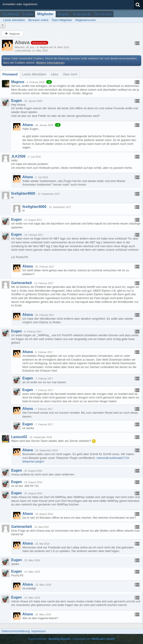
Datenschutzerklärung (16, 631)
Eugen (17, 101)
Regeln (63, 14)
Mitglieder (45, 14)
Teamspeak (82, 14)
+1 (58, 125)
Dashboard (11, 14)
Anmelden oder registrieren (20, 4)
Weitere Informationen (50, 63)
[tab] (10, 74)
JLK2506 (18, 156)
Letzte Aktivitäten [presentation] (34, 74)
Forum (28, 14)
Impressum (38, 631)
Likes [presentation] (55, 74)
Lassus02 (19, 437)
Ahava (28, 125)
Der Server (103, 14)
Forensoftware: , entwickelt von (72, 639)
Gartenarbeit (22, 283)
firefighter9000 (23, 194)
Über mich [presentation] (70, 74)
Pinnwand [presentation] (10, 74)
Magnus (18, 82)
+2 (49, 82)
